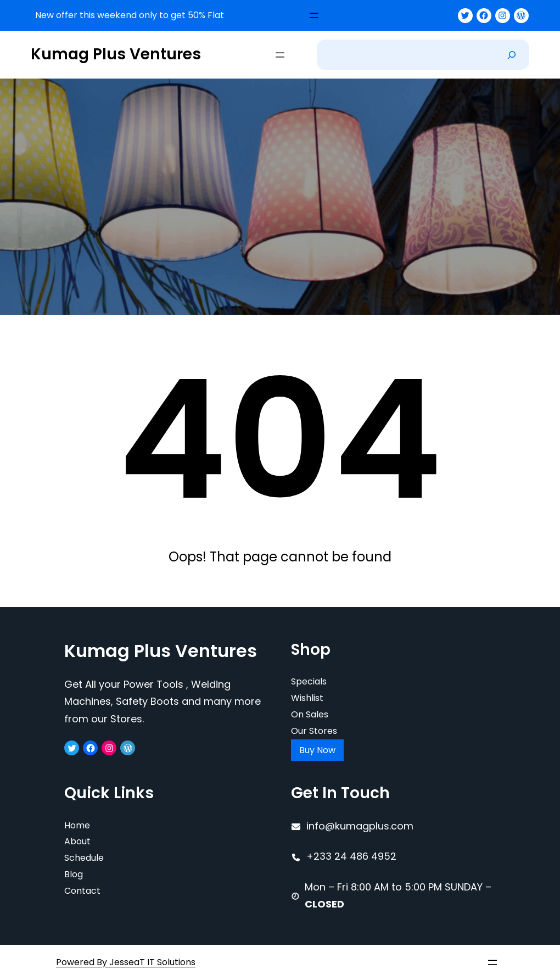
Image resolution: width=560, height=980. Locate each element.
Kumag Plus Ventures (116, 54)
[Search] (512, 55)
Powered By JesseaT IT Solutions (126, 962)
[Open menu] (314, 15)
